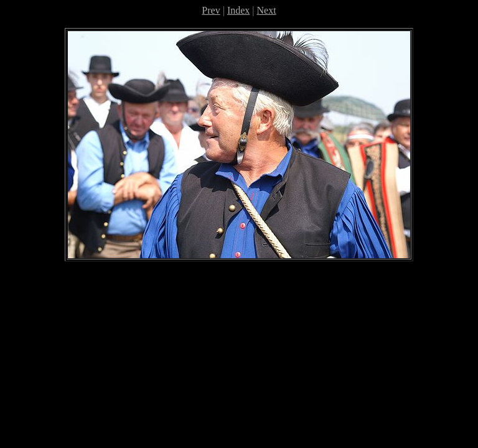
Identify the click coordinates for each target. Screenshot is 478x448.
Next (267, 10)
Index (238, 10)
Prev (211, 10)
